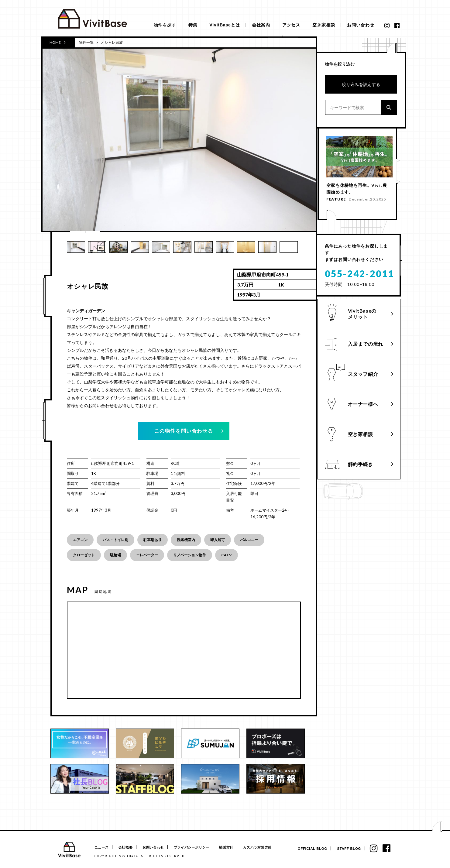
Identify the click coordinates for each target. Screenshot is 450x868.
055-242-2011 (359, 271)
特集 (193, 25)
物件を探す (165, 25)
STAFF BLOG (347, 849)
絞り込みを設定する (361, 84)
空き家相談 (324, 25)
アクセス (291, 25)
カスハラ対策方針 (268, 847)
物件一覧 (86, 42)
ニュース (102, 847)
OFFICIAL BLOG (309, 849)
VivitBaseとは (225, 25)
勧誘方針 (235, 847)
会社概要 (128, 847)
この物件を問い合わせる (184, 431)
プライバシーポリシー (198, 847)
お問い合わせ (361, 25)
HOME (58, 42)
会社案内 (261, 25)
